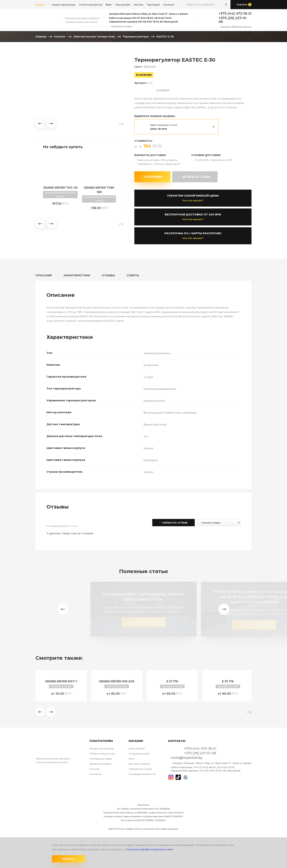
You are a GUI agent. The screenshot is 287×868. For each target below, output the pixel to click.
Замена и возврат (101, 764)
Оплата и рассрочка (91, 5)
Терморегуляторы (136, 37)
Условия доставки (101, 759)
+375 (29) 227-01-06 (233, 20)
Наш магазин (123, 5)
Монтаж (139, 5)
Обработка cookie (140, 769)
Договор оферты (139, 764)
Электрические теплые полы (94, 37)
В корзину (152, 177)
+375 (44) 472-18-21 (235, 14)
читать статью (143, 622)
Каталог (40, 5)
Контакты (169, 5)
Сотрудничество (139, 754)
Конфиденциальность (142, 774)
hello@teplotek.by (187, 758)
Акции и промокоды (64, 5)
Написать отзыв (174, 523)
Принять (68, 859)
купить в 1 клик (195, 177)
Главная (41, 37)
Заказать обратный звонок (236, 27)
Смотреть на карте (121, 26)
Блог (132, 759)
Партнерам (153, 5)
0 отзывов (163, 90)
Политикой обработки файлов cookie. (150, 849)
